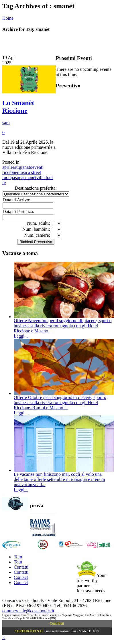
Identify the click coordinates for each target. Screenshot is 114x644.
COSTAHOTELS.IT (29, 631)
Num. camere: (37, 235)
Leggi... (21, 336)
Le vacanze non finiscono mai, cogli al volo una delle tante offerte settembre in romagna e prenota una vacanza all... (59, 479)
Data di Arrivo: (16, 200)
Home (8, 18)
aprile (7, 167)
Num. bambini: (36, 229)
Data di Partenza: (18, 211)
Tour (18, 557)
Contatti (21, 567)
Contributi (57, 623)
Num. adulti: (39, 223)
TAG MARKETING (85, 631)
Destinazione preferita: (36, 188)
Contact (21, 577)
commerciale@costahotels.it (28, 611)
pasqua (17, 177)
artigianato (22, 167)
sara (6, 123)
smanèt (30, 177)
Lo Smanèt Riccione (18, 107)
